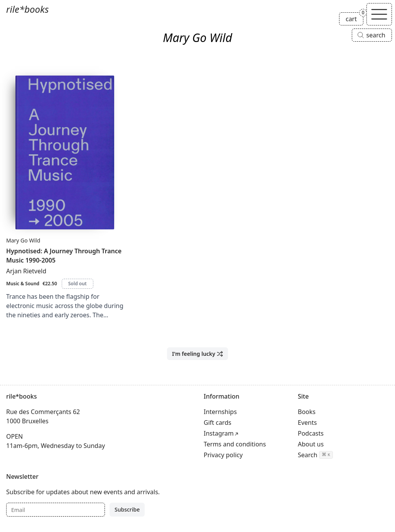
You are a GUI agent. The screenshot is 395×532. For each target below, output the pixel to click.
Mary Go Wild (23, 240)
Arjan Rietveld (26, 271)
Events (307, 423)
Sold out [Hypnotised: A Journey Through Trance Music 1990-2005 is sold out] (78, 284)
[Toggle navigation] (379, 14)
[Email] (56, 510)
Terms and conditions (235, 444)
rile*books (27, 9)
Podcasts (311, 433)
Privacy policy (223, 455)
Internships (220, 412)
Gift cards (218, 423)
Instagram (219, 433)
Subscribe (127, 509)
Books (307, 412)
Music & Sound (23, 284)
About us (311, 444)
